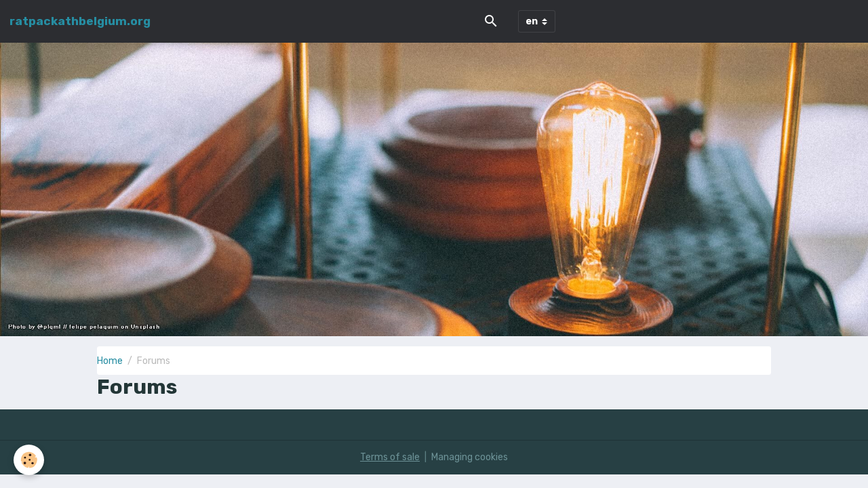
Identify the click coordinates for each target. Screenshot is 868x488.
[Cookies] (29, 460)
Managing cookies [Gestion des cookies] (470, 457)
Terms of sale (390, 457)
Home (110, 361)
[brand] (80, 21)
